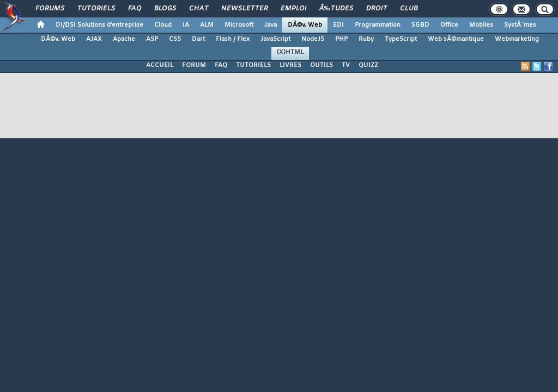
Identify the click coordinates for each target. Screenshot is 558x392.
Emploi (293, 9)
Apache (124, 39)
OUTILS (322, 65)
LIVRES (290, 65)
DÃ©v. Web (305, 25)
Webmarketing (517, 39)
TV (346, 65)
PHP (341, 39)
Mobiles (481, 25)
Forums (50, 9)
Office (449, 25)
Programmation (378, 25)
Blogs (165, 9)
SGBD (420, 25)
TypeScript (401, 39)
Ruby (366, 39)
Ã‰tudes (336, 9)
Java (271, 25)
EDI (338, 25)
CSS (175, 39)
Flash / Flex (233, 39)
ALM (207, 25)
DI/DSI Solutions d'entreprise (99, 25)
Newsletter (244, 9)
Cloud (163, 25)
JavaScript (275, 39)
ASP (152, 39)
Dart (198, 39)
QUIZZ (368, 65)
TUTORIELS (253, 65)
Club (409, 9)
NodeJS (313, 39)
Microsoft (239, 25)
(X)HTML (290, 52)
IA (186, 25)
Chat (199, 9)
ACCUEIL (160, 65)
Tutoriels (96, 9)
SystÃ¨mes (520, 25)
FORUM (194, 65)
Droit (377, 9)
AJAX (94, 39)
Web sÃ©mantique (456, 39)
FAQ (135, 9)
